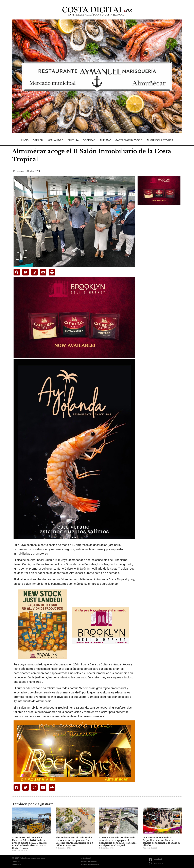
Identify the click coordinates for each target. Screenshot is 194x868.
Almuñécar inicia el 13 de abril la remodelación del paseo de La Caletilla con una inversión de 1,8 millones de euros (74, 842)
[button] (17, 272)
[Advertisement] (159, 253)
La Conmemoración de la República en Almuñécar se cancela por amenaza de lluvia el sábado (161, 842)
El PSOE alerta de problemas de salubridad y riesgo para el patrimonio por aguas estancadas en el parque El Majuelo (118, 842)
